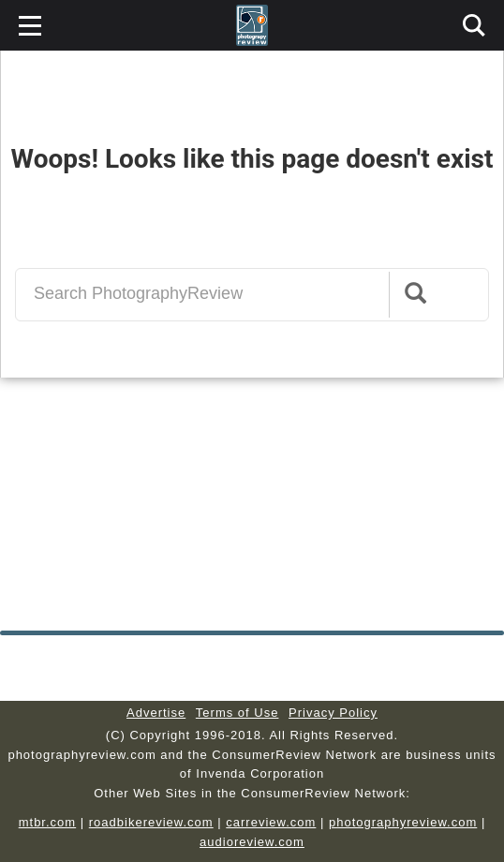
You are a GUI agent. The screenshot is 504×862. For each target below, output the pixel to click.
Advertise (156, 713)
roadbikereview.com (151, 822)
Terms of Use (237, 713)
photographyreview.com (403, 822)
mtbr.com (47, 822)
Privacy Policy (333, 713)
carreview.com (271, 822)
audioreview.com (252, 842)
